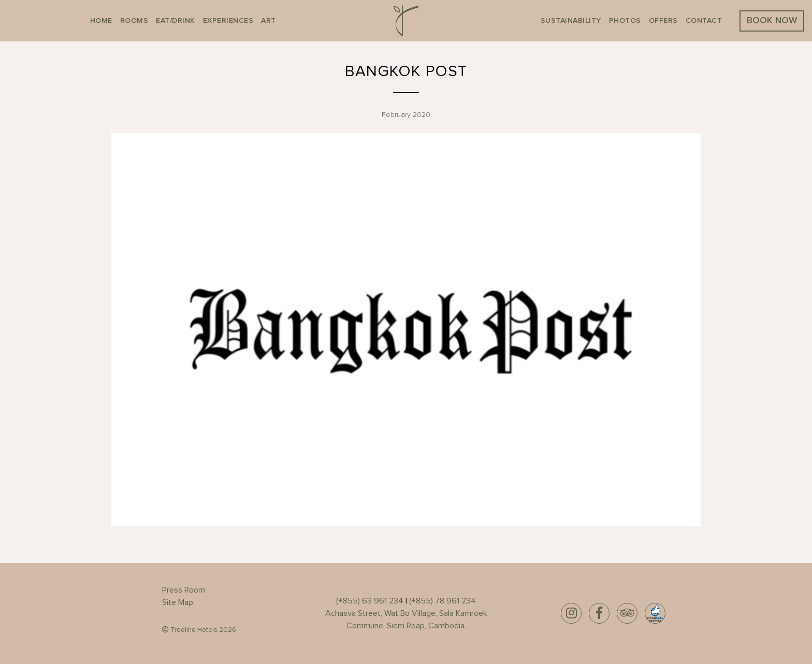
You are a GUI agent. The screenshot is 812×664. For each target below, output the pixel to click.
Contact (704, 21)
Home (101, 21)
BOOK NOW (772, 21)
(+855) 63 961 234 (370, 601)
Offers (663, 21)
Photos (625, 21)
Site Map (178, 602)
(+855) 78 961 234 (443, 601)
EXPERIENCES (228, 21)
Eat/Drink (176, 21)
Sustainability (571, 21)
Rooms (134, 21)
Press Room (184, 590)
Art (269, 21)
